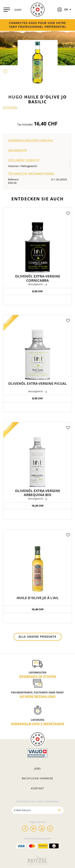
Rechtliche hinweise (37, 778)
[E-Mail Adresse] (33, 810)
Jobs (37, 769)
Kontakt (37, 788)
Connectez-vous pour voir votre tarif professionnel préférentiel (38, 25)
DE (68, 9)
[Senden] (59, 810)
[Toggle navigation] (7, 10)
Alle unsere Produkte (37, 637)
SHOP (18, 10)
